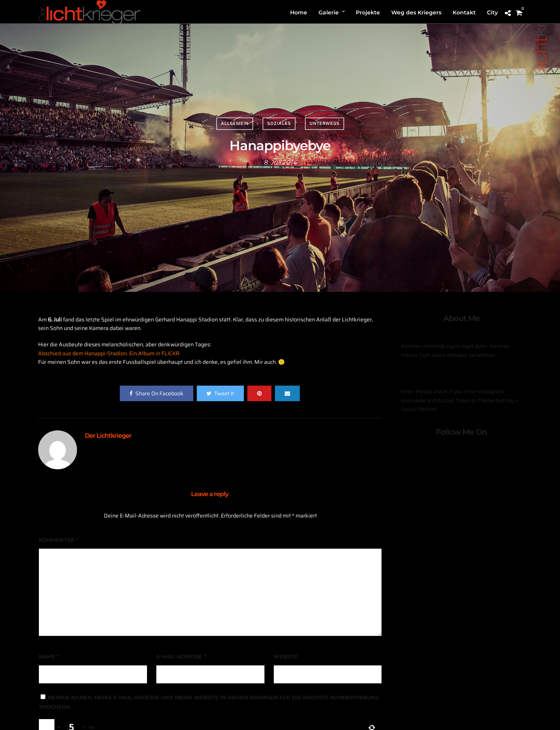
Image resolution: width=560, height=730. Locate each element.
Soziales (279, 124)
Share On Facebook (157, 393)
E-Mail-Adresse (181, 656)
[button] (543, 11)
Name (49, 656)
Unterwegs (325, 124)
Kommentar (59, 540)
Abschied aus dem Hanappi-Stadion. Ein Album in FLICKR (109, 353)
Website (286, 656)
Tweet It (220, 393)
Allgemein (235, 124)
